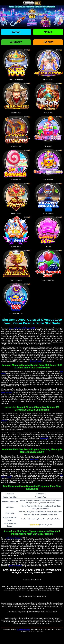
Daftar (16, 32)
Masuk (48, 32)
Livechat (48, 42)
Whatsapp (16, 42)
